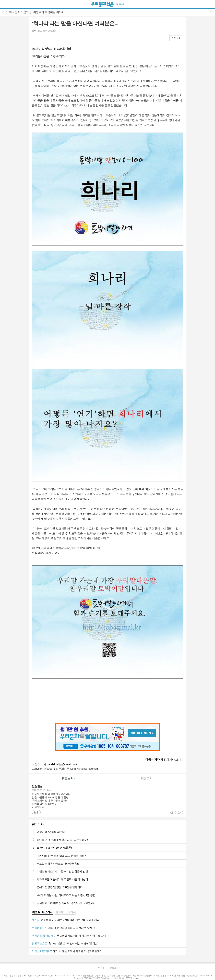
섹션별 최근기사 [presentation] (42, 912)
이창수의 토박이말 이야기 (49, 12)
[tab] (42, 912)
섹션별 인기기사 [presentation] (66, 912)
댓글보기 (69, 778)
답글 (36, 812)
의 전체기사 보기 (163, 760)
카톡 (48, 38)
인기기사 (38, 825)
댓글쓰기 (147, 778)
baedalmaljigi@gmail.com (62, 764)
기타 (54, 38)
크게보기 (176, 38)
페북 (35, 38)
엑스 (41, 38)
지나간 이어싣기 (19, 12)
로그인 (100, 968)
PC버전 (114, 968)
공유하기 (212, 13)
